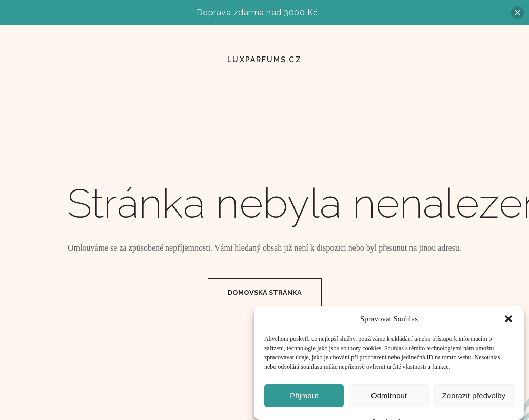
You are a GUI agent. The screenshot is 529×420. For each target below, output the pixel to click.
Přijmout (304, 400)
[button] (508, 323)
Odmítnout (389, 400)
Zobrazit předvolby (474, 400)
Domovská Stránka (265, 292)
